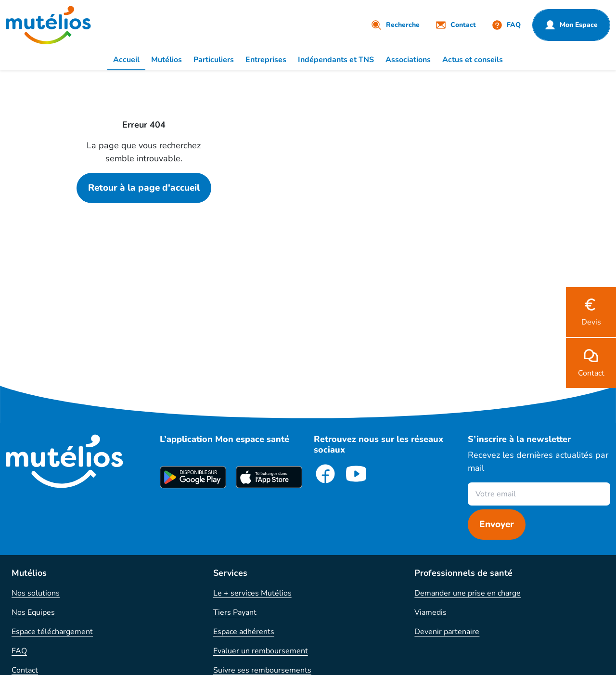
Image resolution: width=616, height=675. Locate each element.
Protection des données (344, 662)
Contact (25, 565)
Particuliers (214, 60)
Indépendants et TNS (336, 60)
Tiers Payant (235, 507)
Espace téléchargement (52, 527)
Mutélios (167, 60)
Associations (408, 60)
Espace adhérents (244, 527)
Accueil (126, 60)
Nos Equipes (33, 507)
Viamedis (430, 507)
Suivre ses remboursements (262, 565)
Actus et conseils (473, 60)
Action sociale (237, 604)
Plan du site (32, 623)
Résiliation (30, 604)
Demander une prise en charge (468, 488)
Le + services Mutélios (252, 488)
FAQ (19, 546)
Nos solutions (36, 488)
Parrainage (232, 584)
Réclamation (33, 584)
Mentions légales (261, 662)
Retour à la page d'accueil (144, 188)
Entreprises (266, 60)
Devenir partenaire (447, 527)
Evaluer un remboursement (261, 546)
